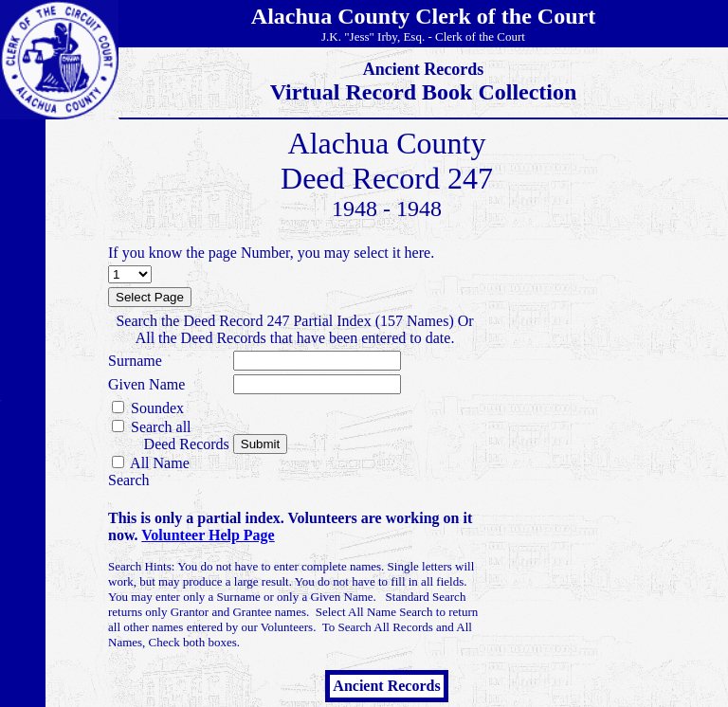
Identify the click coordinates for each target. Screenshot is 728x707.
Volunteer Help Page (208, 535)
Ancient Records (386, 686)
